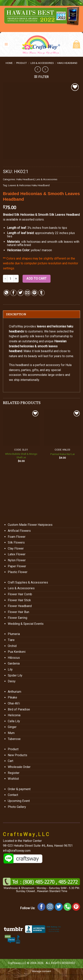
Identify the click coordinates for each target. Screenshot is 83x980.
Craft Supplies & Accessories (28, 582)
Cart (10, 761)
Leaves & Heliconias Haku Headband (29, 185)
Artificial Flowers (19, 531)
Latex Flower (17, 554)
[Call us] (68, 907)
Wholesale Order (19, 767)
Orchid (12, 646)
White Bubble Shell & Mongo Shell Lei (21, 456)
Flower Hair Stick (19, 600)
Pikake (12, 697)
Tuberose (14, 739)
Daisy (12, 681)
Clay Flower (16, 548)
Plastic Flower (18, 572)
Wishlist (13, 779)
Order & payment (19, 789)
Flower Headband (20, 606)
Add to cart (36, 279)
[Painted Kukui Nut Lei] (62, 428)
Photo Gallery (17, 807)
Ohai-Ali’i (14, 703)
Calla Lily (14, 721)
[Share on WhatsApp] (7, 293)
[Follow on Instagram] (50, 907)
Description (16, 314)
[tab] (41, 314)
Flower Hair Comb (20, 594)
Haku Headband (67, 63)
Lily (10, 669)
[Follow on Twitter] (59, 907)
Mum (11, 733)
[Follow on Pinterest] (76, 907)
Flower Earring (17, 618)
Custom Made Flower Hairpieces (30, 525)
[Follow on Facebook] (41, 907)
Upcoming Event (19, 801)
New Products (17, 755)
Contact (13, 795)
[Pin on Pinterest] (35, 293)
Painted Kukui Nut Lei (62, 454)
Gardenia (14, 663)
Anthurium (14, 692)
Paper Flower (17, 566)
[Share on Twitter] (21, 293)
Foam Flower (17, 537)
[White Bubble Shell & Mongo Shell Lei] (21, 428)
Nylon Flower (17, 560)
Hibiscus (14, 658)
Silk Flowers (16, 542)
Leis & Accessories (42, 63)
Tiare (11, 640)
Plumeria (14, 634)
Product (21, 63)
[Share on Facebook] (14, 293)
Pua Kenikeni (17, 652)
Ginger (12, 727)
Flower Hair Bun (18, 612)
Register (14, 773)
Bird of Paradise (19, 709)
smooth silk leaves (60, 242)
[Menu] (6, 44)
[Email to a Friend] (28, 293)
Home (9, 63)
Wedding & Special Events (26, 624)
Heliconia (14, 715)
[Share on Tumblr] (41, 293)
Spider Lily (15, 675)
